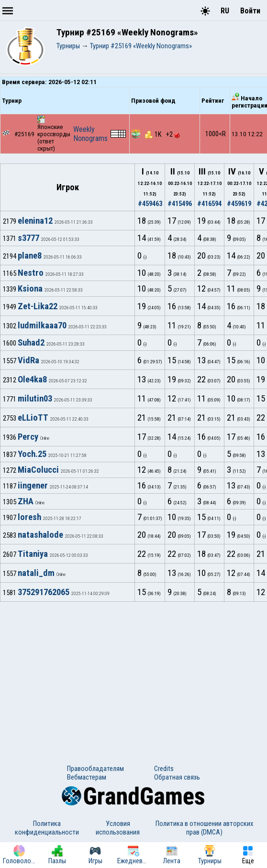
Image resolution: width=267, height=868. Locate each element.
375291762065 (44, 592)
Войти (250, 11)
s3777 (28, 238)
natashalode (40, 535)
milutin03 (35, 399)
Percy (28, 437)
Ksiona (30, 289)
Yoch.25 (32, 454)
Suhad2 (31, 343)
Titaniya (33, 554)
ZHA (26, 501)
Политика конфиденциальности (47, 828)
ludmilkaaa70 (42, 325)
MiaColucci (38, 470)
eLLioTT (33, 418)
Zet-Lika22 (38, 306)
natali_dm (36, 573)
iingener (33, 486)
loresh (29, 517)
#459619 (239, 204)
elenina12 (35, 221)
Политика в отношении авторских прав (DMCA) (204, 828)
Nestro (31, 273)
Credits (164, 769)
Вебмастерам (87, 777)
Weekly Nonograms (90, 134)
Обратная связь (177, 777)
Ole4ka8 (32, 380)
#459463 (150, 204)
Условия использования (118, 828)
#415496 (180, 204)
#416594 (209, 204)
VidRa (28, 360)
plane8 (30, 256)
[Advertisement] (133, 673)
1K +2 (162, 134)
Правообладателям (95, 769)
